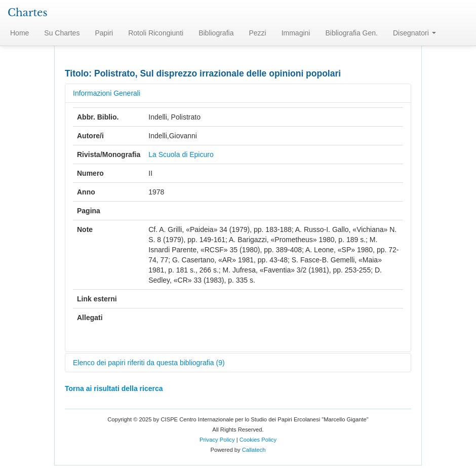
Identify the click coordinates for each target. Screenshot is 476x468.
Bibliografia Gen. (351, 33)
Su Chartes (62, 33)
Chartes (28, 13)
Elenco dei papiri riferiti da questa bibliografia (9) (149, 363)
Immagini (296, 33)
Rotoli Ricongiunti (156, 33)
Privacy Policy (217, 440)
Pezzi (257, 33)
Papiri (104, 33)
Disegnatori (414, 33)
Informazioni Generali (107, 93)
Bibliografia (216, 33)
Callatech (254, 450)
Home (19, 33)
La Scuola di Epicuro (181, 154)
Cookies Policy (258, 440)
